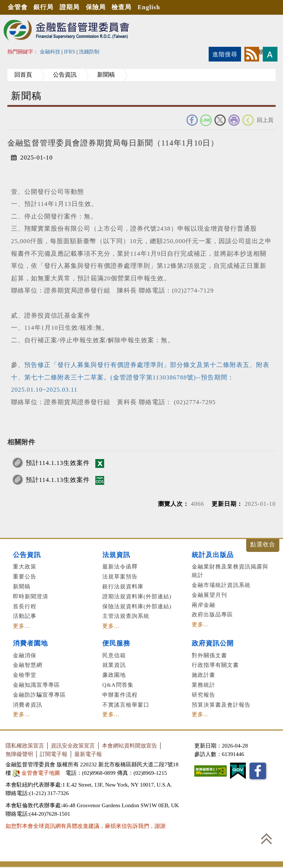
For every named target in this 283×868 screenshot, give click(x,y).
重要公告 (25, 576)
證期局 (70, 7)
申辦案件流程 (120, 695)
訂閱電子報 (54, 754)
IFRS (70, 52)
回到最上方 (266, 839)
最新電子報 (88, 754)
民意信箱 (114, 655)
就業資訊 (114, 665)
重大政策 (25, 566)
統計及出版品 (213, 555)
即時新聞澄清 (31, 596)
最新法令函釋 (120, 566)
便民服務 (116, 643)
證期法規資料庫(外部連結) (137, 596)
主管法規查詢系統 (126, 616)
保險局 (96, 7)
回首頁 (24, 75)
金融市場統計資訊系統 (221, 585)
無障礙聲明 (19, 754)
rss (252, 54)
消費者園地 (30, 643)
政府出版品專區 (212, 614)
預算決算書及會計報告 (221, 705)
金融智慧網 (28, 665)
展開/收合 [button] (263, 545)
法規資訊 (116, 555)
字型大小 (270, 54)
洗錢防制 (89, 52)
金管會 (18, 7)
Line (206, 120)
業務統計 (204, 685)
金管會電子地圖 (37, 773)
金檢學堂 (25, 675)
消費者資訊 (28, 705)
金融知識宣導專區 (36, 685)
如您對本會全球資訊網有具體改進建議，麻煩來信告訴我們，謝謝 (86, 826)
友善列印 (234, 120)
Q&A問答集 (118, 685)
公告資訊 (66, 75)
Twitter (220, 120)
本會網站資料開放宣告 (130, 745)
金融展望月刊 (209, 595)
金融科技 (50, 52)
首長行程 (25, 606)
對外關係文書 (209, 655)
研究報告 (204, 695)
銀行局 (44, 7)
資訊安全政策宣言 (73, 745)
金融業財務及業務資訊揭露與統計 (230, 571)
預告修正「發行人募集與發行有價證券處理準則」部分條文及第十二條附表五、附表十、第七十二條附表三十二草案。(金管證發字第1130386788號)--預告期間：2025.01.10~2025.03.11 (140, 377)
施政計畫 (204, 675)
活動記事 (25, 616)
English (150, 7)
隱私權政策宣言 (25, 745)
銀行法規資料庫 (123, 586)
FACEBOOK (192, 120)
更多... (21, 626)
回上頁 (265, 120)
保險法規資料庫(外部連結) (137, 606)
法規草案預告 (120, 576)
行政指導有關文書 (215, 665)
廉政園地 (114, 675)
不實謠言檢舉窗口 (126, 705)
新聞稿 (107, 75)
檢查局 (122, 7)
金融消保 (25, 655)
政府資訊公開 (213, 643)
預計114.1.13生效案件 (58, 463)
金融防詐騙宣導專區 (39, 695)
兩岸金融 (204, 605)
